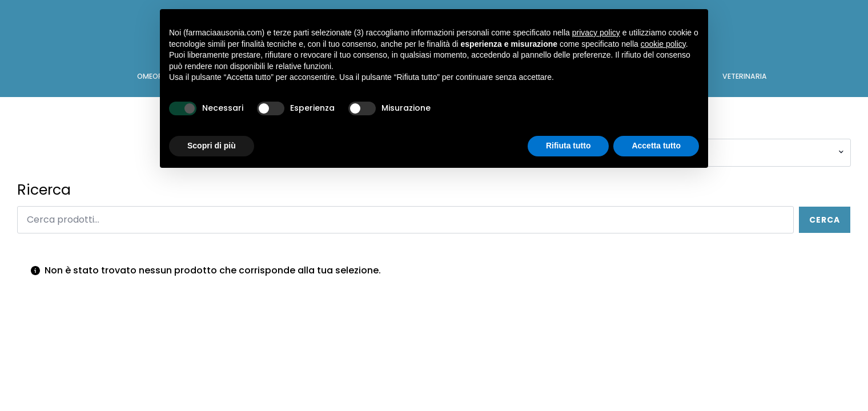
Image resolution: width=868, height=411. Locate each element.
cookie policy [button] (663, 44)
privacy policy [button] (596, 33)
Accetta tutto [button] (656, 146)
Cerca (825, 220)
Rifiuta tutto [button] (568, 146)
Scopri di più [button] (212, 146)
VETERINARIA (745, 76)
